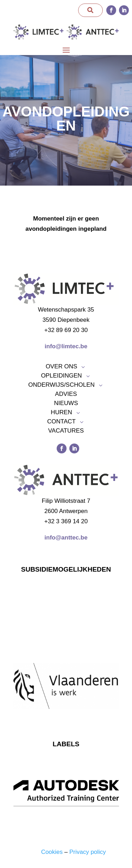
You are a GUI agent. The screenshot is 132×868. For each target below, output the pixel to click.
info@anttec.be (66, 538)
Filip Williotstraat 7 (66, 501)
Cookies (52, 852)
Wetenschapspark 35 (66, 310)
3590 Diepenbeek (66, 320)
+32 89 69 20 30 (66, 330)
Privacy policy (88, 852)
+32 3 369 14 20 (66, 521)
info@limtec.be (66, 346)
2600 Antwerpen (66, 511)
